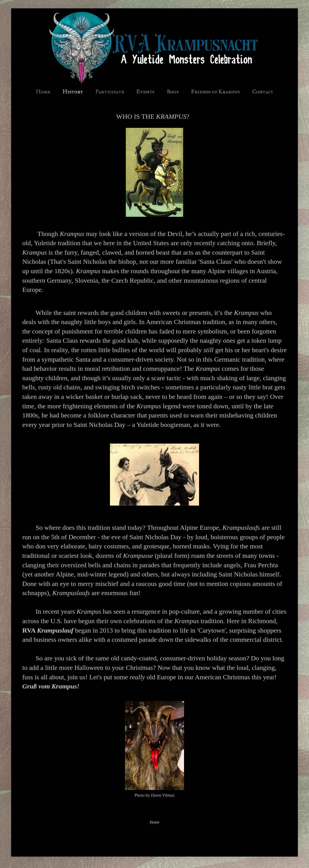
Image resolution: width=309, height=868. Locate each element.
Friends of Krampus (215, 91)
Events (145, 91)
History (73, 91)
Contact (263, 91)
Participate (110, 91)
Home (43, 91)
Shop (173, 91)
